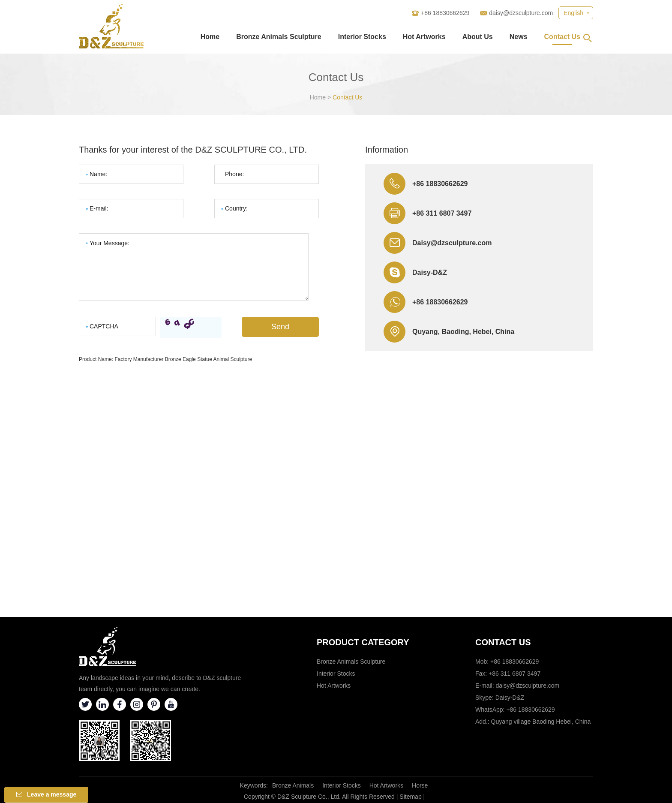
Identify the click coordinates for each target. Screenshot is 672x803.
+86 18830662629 (440, 302)
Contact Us (562, 37)
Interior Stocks (362, 37)
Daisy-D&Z (430, 272)
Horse (420, 785)
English (573, 13)
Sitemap (410, 797)
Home (210, 37)
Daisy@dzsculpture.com (452, 243)
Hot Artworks (424, 37)
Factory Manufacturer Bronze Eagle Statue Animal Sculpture (183, 359)
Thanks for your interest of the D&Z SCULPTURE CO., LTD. (193, 150)
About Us (478, 37)
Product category (363, 642)
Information (387, 150)
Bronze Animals (293, 785)
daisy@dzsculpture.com (521, 13)
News (519, 37)
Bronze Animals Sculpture (279, 37)
